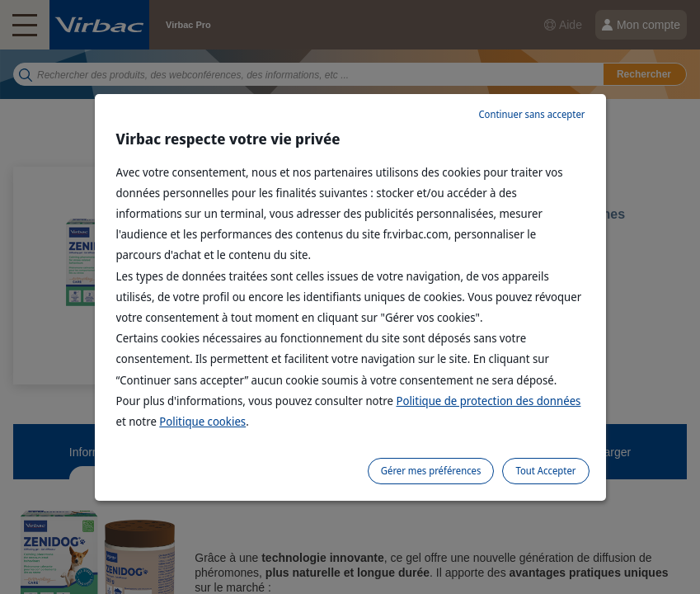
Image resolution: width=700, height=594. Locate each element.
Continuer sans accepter (531, 114)
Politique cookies (202, 421)
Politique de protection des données (488, 401)
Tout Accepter (545, 471)
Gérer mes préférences (431, 471)
